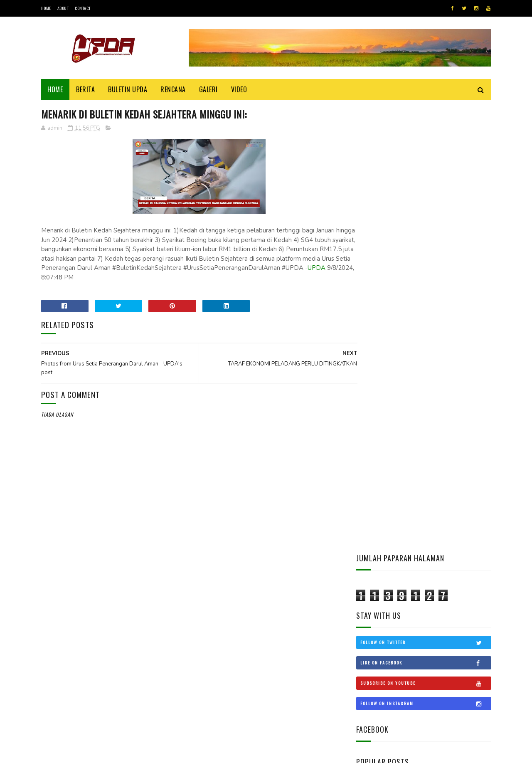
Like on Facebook (426, 216)
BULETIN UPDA (128, 89)
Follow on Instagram (426, 257)
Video (239, 89)
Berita (86, 89)
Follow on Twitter (426, 196)
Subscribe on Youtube (426, 237)
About (63, 8)
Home (46, 8)
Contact (83, 8)
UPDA (174, 278)
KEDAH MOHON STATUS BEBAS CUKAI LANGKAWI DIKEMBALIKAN (447, 500)
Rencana (174, 89)
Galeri (208, 89)
